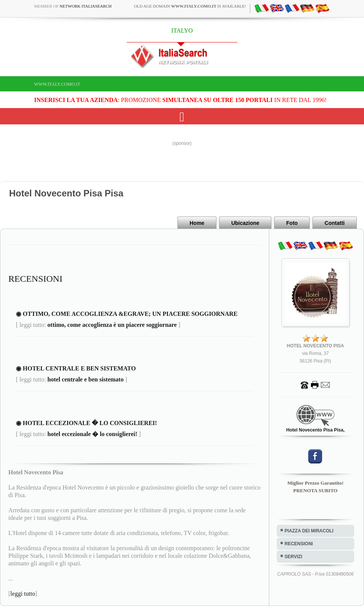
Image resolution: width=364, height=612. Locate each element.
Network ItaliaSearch (86, 6)
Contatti (335, 223)
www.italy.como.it (57, 84)
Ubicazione (245, 223)
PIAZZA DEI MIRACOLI (309, 531)
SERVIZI (293, 557)
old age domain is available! (190, 6)
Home (197, 223)
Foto (292, 223)
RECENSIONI (299, 544)
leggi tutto (23, 594)
